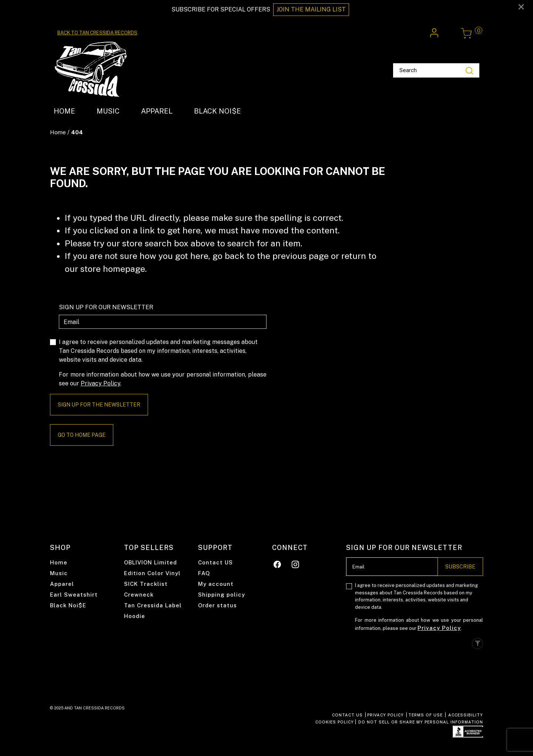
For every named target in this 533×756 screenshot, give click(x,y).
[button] (435, 33)
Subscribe (460, 567)
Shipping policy (222, 595)
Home (58, 132)
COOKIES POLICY (335, 722)
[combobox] (436, 71)
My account (216, 584)
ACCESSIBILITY (466, 715)
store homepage (113, 269)
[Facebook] (277, 563)
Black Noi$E (68, 605)
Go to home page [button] (82, 435)
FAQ (204, 573)
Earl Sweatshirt (74, 595)
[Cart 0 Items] (466, 33)
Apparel (62, 584)
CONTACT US (347, 715)
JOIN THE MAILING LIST (311, 9)
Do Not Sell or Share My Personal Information (421, 722)
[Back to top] (477, 644)
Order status (217, 605)
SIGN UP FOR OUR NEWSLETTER (106, 307)
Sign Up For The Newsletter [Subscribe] (99, 405)
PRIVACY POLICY (385, 715)
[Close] (521, 6)
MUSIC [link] (108, 111)
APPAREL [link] (157, 111)
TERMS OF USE (425, 715)
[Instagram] (296, 563)
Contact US (215, 562)
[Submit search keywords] (469, 70)
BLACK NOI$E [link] (217, 111)
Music (59, 573)
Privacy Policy (100, 383)
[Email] (163, 322)
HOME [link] (64, 111)
